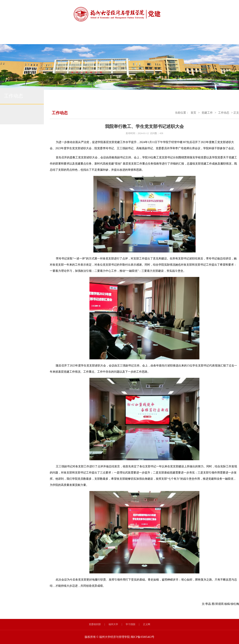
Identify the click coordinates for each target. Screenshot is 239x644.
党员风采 (167, 37)
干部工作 (189, 37)
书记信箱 (210, 37)
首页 (193, 113)
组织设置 (60, 37)
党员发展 (146, 37)
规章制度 (103, 37)
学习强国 (130, 624)
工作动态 (81, 37)
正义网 (147, 624)
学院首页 (17, 37)
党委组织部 (95, 624)
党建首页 (38, 37)
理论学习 (124, 37)
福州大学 (113, 624)
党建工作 (207, 113)
